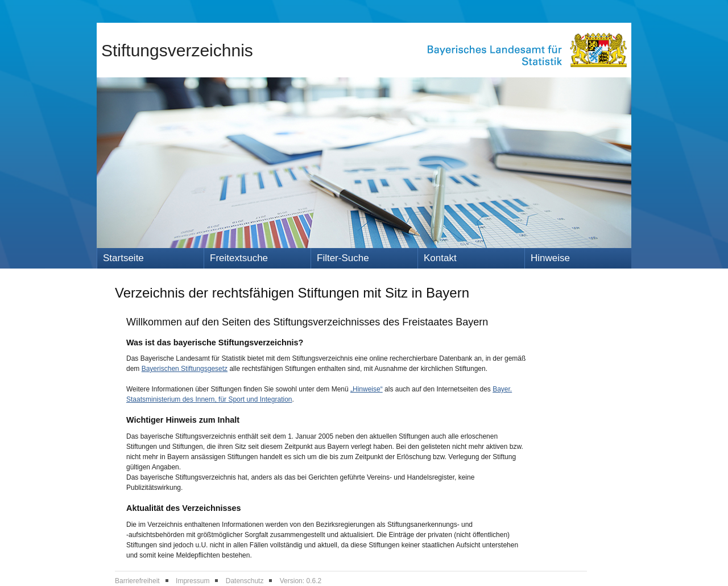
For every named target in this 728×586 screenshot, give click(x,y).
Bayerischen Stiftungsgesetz (185, 369)
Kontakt (440, 258)
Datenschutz (245, 581)
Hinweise (550, 258)
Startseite (123, 258)
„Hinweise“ (367, 389)
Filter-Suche (343, 258)
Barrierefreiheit (137, 581)
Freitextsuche (239, 258)
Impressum (193, 581)
